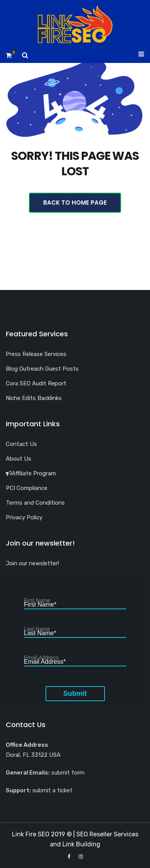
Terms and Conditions (35, 503)
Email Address (45, 662)
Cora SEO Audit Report (36, 383)
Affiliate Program (31, 473)
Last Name (40, 633)
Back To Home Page (75, 203)
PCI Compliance (27, 488)
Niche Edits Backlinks (34, 398)
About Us (19, 459)
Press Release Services (36, 354)
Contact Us (21, 444)
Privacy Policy (24, 517)
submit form (68, 773)
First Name (40, 605)
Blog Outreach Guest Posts (42, 369)
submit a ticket (52, 790)
